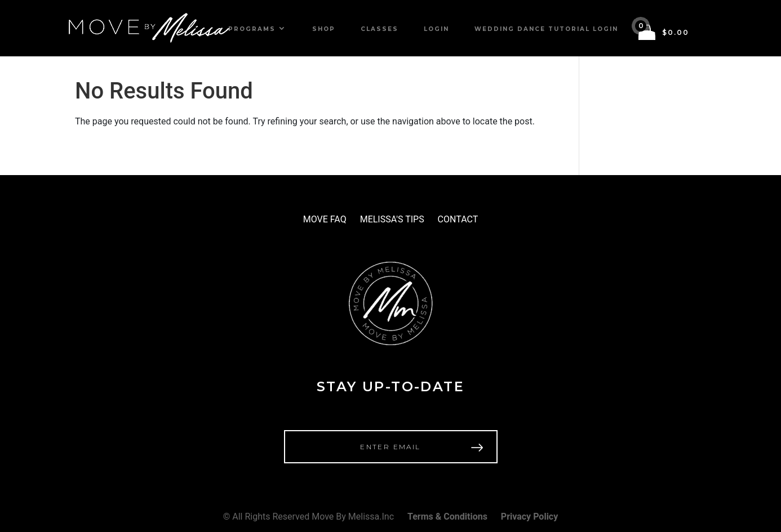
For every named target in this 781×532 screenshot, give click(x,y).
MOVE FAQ (325, 219)
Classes (380, 29)
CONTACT (458, 219)
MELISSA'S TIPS (392, 219)
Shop (324, 29)
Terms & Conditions (447, 517)
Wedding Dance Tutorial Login (546, 29)
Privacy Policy (529, 517)
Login (436, 29)
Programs (252, 29)
